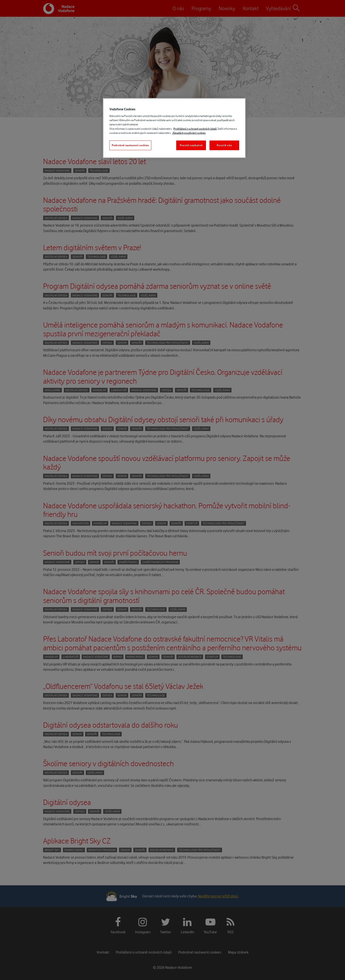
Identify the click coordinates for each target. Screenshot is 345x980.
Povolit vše (224, 145)
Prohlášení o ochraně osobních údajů (195, 129)
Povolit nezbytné (191, 145)
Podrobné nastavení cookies (130, 145)
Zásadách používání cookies (189, 133)
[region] (174, 128)
